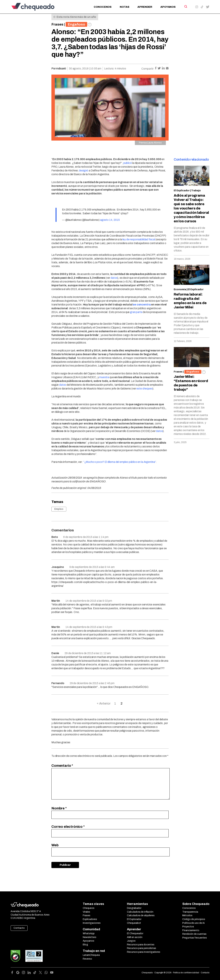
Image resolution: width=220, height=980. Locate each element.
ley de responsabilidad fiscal (139, 239)
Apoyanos (168, 7)
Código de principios (194, 919)
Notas (124, 7)
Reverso (87, 959)
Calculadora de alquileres (141, 915)
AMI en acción (135, 937)
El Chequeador (135, 933)
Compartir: (148, 69)
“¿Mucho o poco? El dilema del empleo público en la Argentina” (120, 462)
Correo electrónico (68, 827)
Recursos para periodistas (142, 948)
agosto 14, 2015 (110, 220)
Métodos (187, 915)
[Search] (185, 7)
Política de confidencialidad (186, 973)
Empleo (59, 509)
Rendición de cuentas (194, 934)
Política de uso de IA (194, 923)
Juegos (131, 941)
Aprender (145, 7)
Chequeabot (134, 923)
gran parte (136, 312)
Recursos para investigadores (144, 952)
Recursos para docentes (141, 945)
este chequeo (144, 389)
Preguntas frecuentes (195, 938)
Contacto (19, 928)
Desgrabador (134, 908)
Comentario (62, 766)
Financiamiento (191, 930)
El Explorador (134, 919)
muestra (104, 377)
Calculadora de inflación (140, 912)
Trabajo (196, 191)
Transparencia (190, 912)
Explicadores (90, 919)
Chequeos (89, 908)
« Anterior (104, 704)
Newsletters (90, 937)
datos (114, 278)
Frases (57, 24)
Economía (180, 289)
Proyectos (188, 927)
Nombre (59, 808)
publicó (128, 163)
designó (84, 170)
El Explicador (182, 191)
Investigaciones (92, 923)
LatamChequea (91, 955)
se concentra (142, 305)
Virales (86, 912)
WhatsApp (89, 933)
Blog (85, 945)
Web (55, 845)
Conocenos (103, 7)
